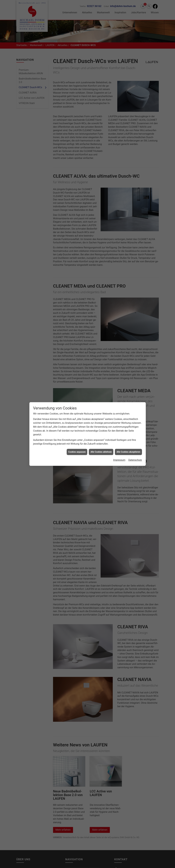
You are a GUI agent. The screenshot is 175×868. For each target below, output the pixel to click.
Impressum (119, 459)
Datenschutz (135, 459)
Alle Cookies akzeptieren (128, 450)
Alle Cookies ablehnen (101, 450)
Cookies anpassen (77, 450)
